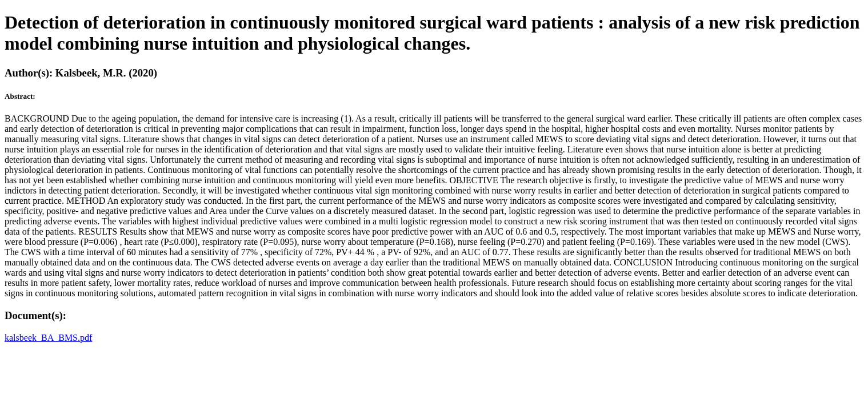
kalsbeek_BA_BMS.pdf (48, 338)
